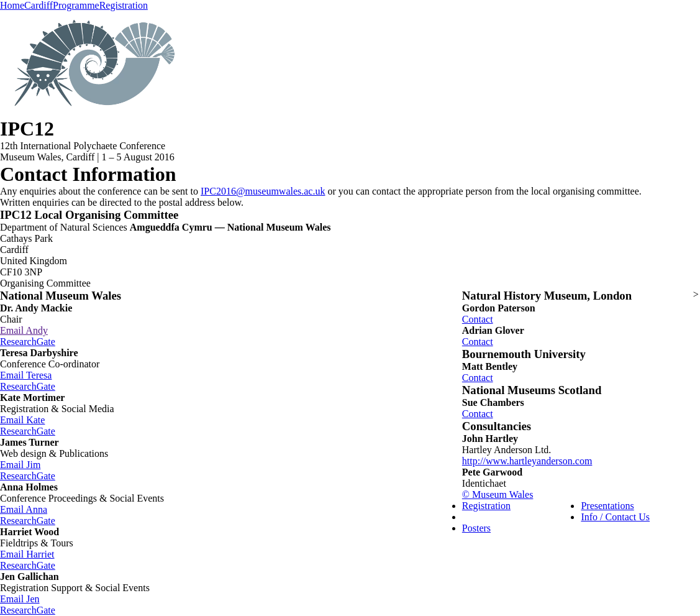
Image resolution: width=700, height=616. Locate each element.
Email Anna (24, 509)
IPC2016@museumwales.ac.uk (263, 191)
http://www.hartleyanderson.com (527, 461)
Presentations (607, 506)
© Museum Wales (498, 494)
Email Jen (20, 599)
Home (12, 5)
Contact (478, 319)
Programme (76, 5)
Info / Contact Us (615, 517)
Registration (124, 5)
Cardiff (39, 5)
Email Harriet (27, 554)
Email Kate (22, 420)
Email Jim (20, 465)
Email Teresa (26, 375)
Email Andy (24, 330)
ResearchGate (28, 342)
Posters (476, 528)
